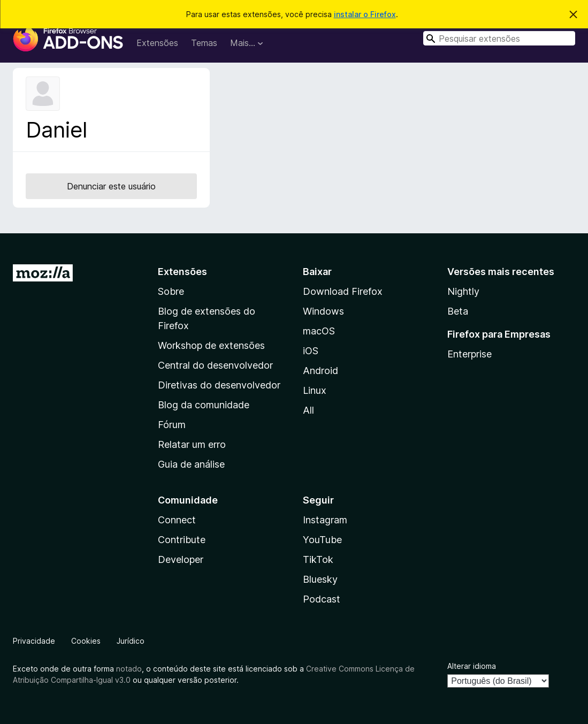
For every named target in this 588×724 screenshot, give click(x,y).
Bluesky (320, 579)
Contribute (182, 540)
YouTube (322, 540)
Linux (315, 390)
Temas (204, 43)
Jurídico (131, 641)
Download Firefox (343, 291)
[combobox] (499, 38)
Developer (181, 559)
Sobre (171, 291)
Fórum (172, 425)
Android (320, 371)
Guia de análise (191, 464)
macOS (319, 331)
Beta (458, 311)
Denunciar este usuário (111, 186)
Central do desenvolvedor (215, 365)
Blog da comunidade (204, 405)
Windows (323, 311)
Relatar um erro (192, 444)
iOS (311, 351)
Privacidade (34, 641)
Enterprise (469, 354)
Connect (177, 520)
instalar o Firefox (365, 14)
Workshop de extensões (211, 345)
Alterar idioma (472, 666)
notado (129, 669)
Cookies (86, 641)
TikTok (318, 559)
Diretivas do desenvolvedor (219, 385)
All (308, 410)
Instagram (325, 520)
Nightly (463, 291)
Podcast (322, 599)
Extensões (157, 43)
